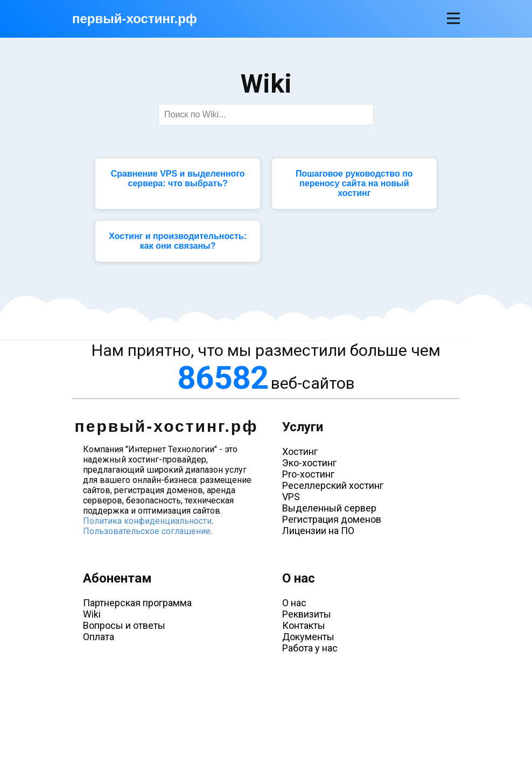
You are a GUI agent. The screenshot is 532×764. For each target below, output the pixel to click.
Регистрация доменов (332, 519)
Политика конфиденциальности (147, 521)
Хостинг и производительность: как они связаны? (178, 241)
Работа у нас (310, 648)
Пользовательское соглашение (147, 531)
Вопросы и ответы (124, 625)
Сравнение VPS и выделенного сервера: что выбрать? (178, 178)
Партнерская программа (137, 603)
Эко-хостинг (309, 463)
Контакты (304, 625)
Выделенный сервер (329, 508)
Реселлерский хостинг (333, 485)
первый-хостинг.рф (135, 19)
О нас (294, 603)
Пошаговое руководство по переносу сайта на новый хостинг (354, 183)
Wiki (92, 614)
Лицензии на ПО (318, 531)
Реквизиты (307, 614)
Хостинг (300, 451)
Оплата (99, 637)
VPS (291, 497)
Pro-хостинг (308, 474)
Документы (308, 637)
